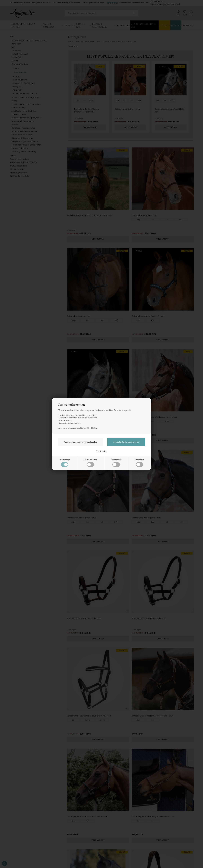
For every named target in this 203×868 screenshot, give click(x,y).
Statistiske (140, 463)
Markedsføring (90, 463)
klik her (94, 428)
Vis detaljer (101, 451)
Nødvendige (64, 463)
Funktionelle (116, 463)
